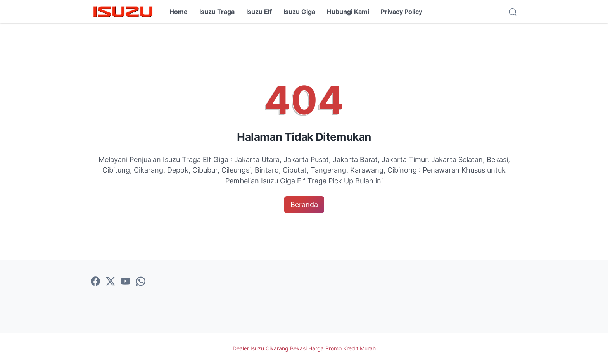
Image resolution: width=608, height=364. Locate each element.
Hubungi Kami (348, 12)
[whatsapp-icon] (141, 282)
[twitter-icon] (111, 282)
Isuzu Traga (217, 12)
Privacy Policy (402, 12)
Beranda (304, 204)
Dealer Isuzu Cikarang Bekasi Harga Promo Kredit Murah (304, 348)
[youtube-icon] (126, 282)
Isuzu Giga (299, 12)
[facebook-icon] (95, 282)
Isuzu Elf (259, 12)
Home (179, 12)
